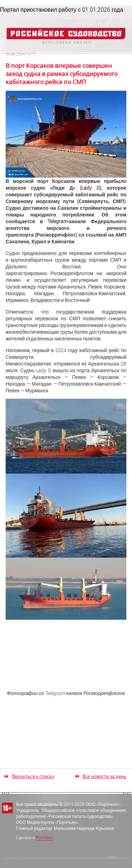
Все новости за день (104, 776)
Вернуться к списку (33, 776)
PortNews (45, 837)
